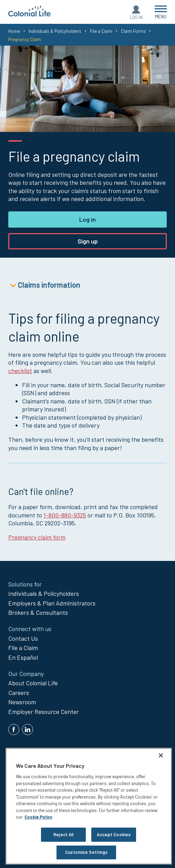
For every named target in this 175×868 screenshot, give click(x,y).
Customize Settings (86, 852)
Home (14, 31)
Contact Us (23, 638)
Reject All (63, 834)
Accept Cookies (114, 834)
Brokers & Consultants (38, 612)
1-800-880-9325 (65, 515)
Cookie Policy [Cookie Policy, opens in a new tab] (38, 817)
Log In (136, 17)
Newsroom (22, 702)
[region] (89, 806)
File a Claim (101, 31)
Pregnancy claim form (37, 537)
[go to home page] (30, 14)
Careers (19, 693)
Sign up (88, 241)
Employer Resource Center (44, 712)
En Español (23, 657)
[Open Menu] (161, 12)
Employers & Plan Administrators (52, 603)
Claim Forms (133, 31)
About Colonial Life (33, 683)
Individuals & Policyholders (55, 31)
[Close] (161, 755)
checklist (20, 371)
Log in (87, 219)
